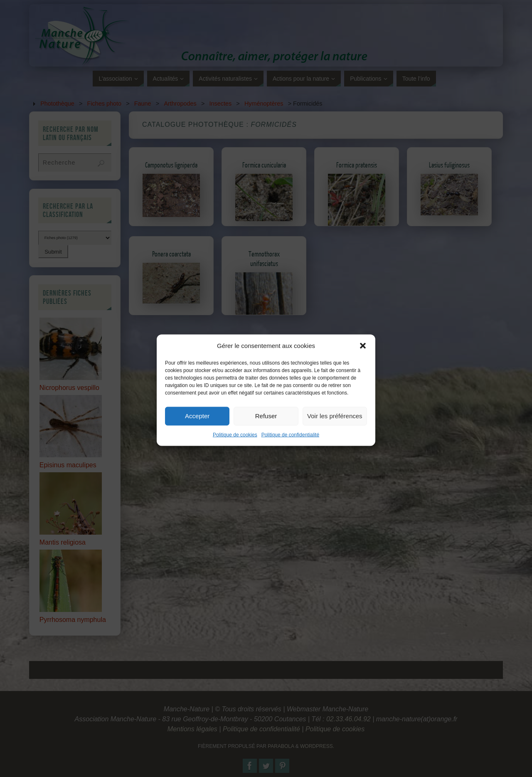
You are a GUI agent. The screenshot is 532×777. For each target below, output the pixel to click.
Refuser (266, 427)
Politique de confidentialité (290, 446)
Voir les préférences (335, 427)
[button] (363, 357)
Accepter (197, 427)
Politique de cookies (235, 446)
